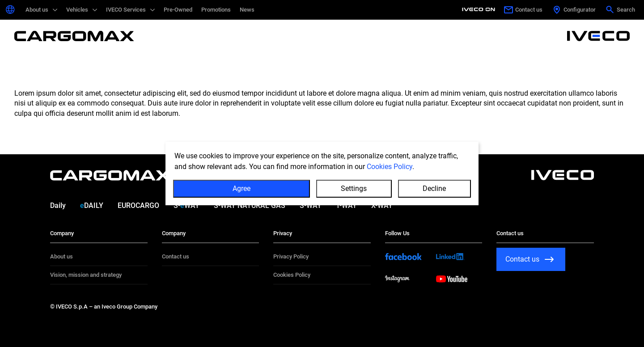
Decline (434, 188)
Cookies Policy (390, 167)
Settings (354, 188)
